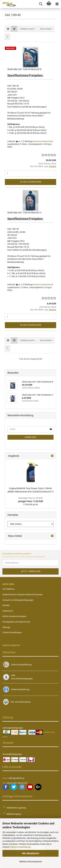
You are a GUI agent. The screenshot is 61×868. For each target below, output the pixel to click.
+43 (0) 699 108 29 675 (17, 783)
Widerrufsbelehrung (20, 689)
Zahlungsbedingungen (13, 728)
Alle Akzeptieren (30, 853)
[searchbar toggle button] (41, 4)
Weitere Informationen (31, 862)
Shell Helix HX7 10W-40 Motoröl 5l (24, 69)
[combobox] (28, 29)
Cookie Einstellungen (12, 632)
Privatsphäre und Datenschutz (16, 622)
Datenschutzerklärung (20, 847)
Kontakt (6, 605)
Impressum (8, 611)
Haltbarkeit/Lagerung (16, 808)
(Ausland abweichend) (43, 141)
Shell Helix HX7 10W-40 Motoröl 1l (24, 213)
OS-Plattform (8, 589)
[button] (8, 29)
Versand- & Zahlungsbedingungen (18, 600)
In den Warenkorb (31, 182)
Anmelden (31, 437)
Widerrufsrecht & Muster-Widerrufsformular (23, 595)
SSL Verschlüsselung (20, 702)
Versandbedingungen (12, 754)
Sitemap (6, 627)
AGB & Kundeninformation (14, 616)
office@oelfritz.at (16, 778)
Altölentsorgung (14, 814)
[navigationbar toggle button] (57, 4)
